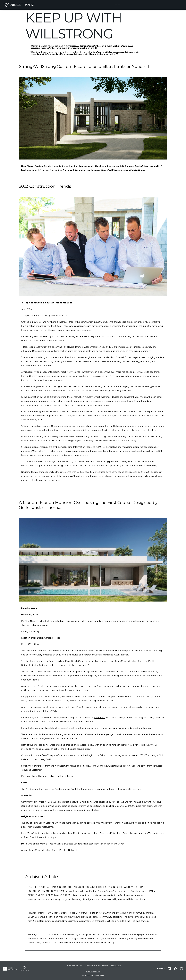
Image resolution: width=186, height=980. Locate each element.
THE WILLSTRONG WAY (137, 5)
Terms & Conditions (93, 972)
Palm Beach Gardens (43, 823)
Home (118, 5)
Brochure (161, 969)
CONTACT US (174, 5)
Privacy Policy (116, 966)
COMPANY (158, 5)
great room (99, 718)
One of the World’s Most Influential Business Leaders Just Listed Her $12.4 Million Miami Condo (76, 844)
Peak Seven (100, 975)
